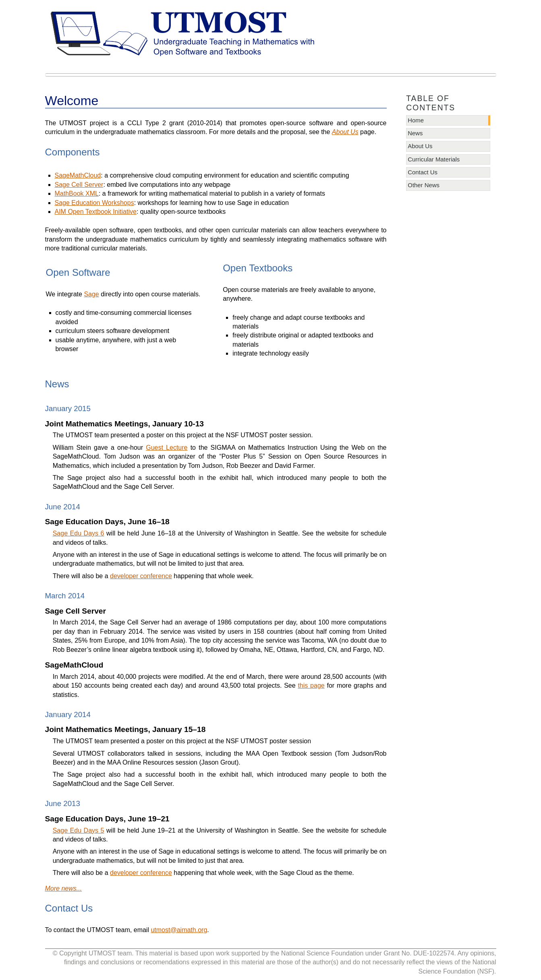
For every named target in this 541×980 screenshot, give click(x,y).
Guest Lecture (167, 448)
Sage (91, 294)
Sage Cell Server (79, 185)
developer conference (141, 576)
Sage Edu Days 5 (79, 830)
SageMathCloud (78, 175)
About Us (420, 146)
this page (311, 685)
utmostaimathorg (179, 930)
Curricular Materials (434, 159)
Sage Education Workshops (94, 203)
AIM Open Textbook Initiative (96, 212)
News (415, 133)
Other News (424, 185)
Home (416, 120)
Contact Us (423, 172)
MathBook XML (77, 193)
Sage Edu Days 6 (79, 533)
